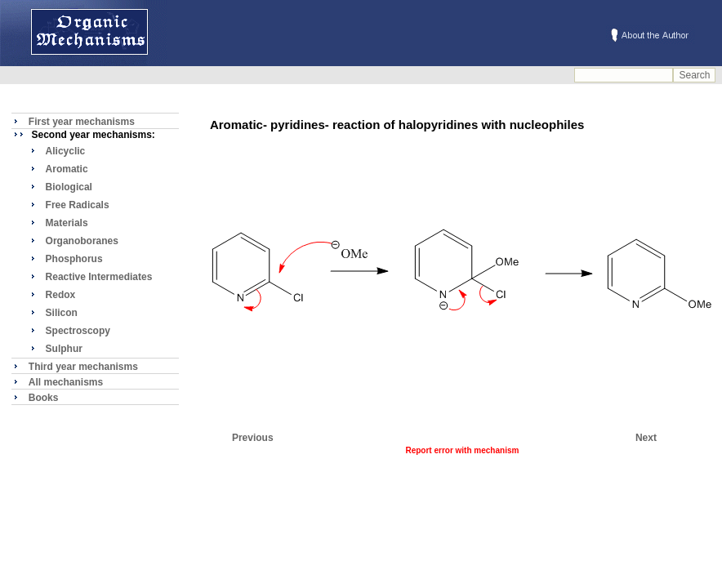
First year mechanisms (82, 122)
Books (44, 398)
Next (646, 438)
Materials (67, 223)
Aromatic (67, 169)
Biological (69, 187)
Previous (253, 438)
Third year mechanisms (83, 367)
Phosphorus (74, 259)
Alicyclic (66, 151)
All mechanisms (66, 382)
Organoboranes (82, 241)
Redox (61, 295)
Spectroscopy (78, 331)
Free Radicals (78, 205)
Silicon (62, 313)
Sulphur (64, 349)
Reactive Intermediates (99, 277)
